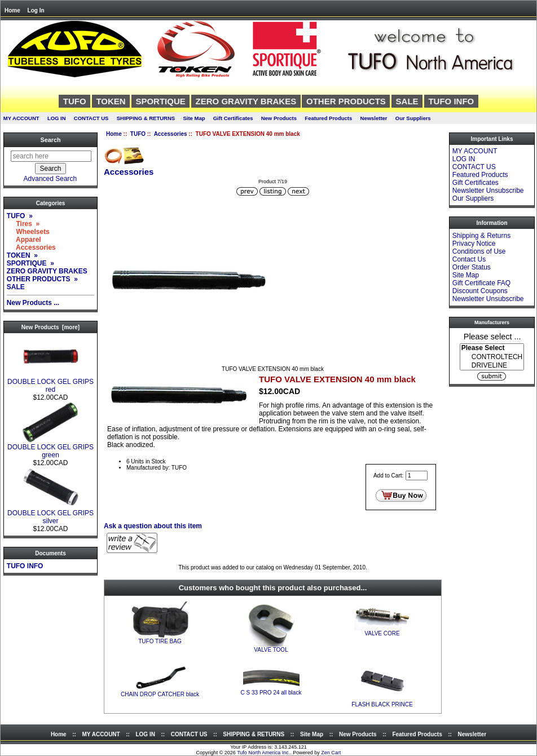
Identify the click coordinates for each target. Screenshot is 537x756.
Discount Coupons (480, 291)
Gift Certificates (233, 118)
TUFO (138, 134)
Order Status (472, 267)
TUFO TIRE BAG (160, 641)
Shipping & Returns (481, 236)
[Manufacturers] (492, 357)
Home (12, 10)
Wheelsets (28, 232)
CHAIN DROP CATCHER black (160, 694)
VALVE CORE (382, 633)
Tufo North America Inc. (263, 753)
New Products (279, 118)
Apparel (24, 240)
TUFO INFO (451, 101)
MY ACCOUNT (21, 118)
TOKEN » (22, 255)
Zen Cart (331, 753)
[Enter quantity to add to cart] (417, 476)
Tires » (23, 224)
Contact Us (469, 259)
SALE (407, 101)
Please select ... (492, 336)
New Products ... (33, 303)
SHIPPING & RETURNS (146, 118)
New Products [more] (50, 327)
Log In (36, 10)
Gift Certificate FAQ (481, 283)
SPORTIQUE (160, 101)
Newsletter (374, 118)
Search (50, 140)
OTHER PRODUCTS (346, 101)
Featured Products (328, 118)
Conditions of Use (479, 251)
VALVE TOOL (271, 650)
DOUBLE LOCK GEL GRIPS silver (50, 514)
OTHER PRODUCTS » (42, 279)
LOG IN (57, 118)
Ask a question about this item (153, 526)
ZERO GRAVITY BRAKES (246, 101)
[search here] (51, 156)
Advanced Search (50, 179)
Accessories (171, 134)
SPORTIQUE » (30, 263)
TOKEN (111, 101)
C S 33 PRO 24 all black (271, 693)
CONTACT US (91, 118)
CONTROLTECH (492, 357)
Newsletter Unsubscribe (488, 191)
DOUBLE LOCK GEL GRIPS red (50, 383)
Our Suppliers (413, 118)
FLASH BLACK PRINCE (382, 704)
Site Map (194, 118)
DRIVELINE (492, 366)
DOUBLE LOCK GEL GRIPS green (50, 448)
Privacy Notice (474, 244)
